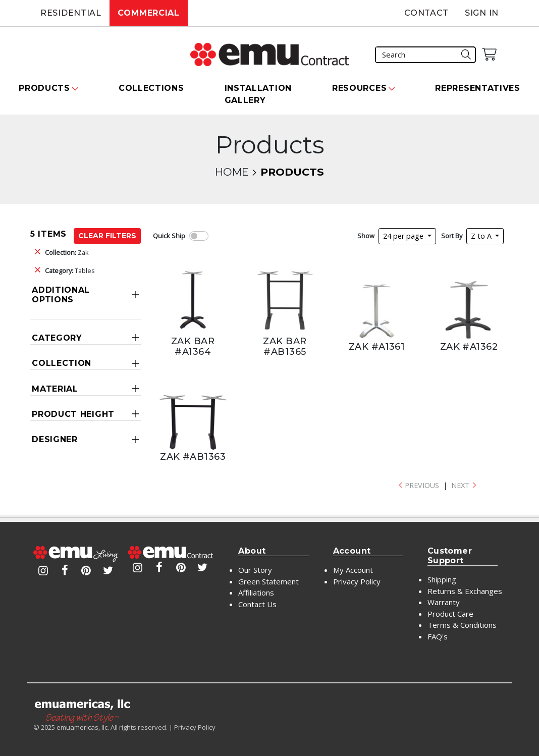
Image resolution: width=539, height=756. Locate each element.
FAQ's (438, 636)
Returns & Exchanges (465, 591)
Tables (70, 271)
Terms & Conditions (462, 625)
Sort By (452, 236)
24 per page (404, 236)
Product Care (450, 614)
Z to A (482, 236)
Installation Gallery (258, 94)
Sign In (482, 13)
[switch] (199, 236)
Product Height (73, 414)
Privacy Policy (357, 581)
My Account (353, 570)
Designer (55, 439)
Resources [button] (359, 88)
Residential (71, 13)
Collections (151, 88)
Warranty (444, 602)
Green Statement (268, 581)
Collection (62, 363)
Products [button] (44, 88)
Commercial (149, 13)
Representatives (478, 88)
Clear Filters (107, 236)
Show (366, 236)
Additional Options (61, 295)
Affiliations (256, 592)
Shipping (442, 579)
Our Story (255, 570)
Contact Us (257, 604)
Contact (426, 13)
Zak (67, 252)
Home (232, 172)
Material (55, 389)
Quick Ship (169, 236)
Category (57, 338)
